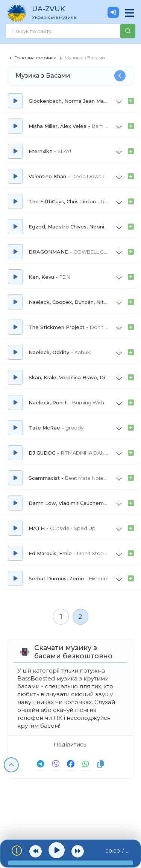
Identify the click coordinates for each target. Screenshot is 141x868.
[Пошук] (128, 31)
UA (66, 12)
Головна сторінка (35, 58)
